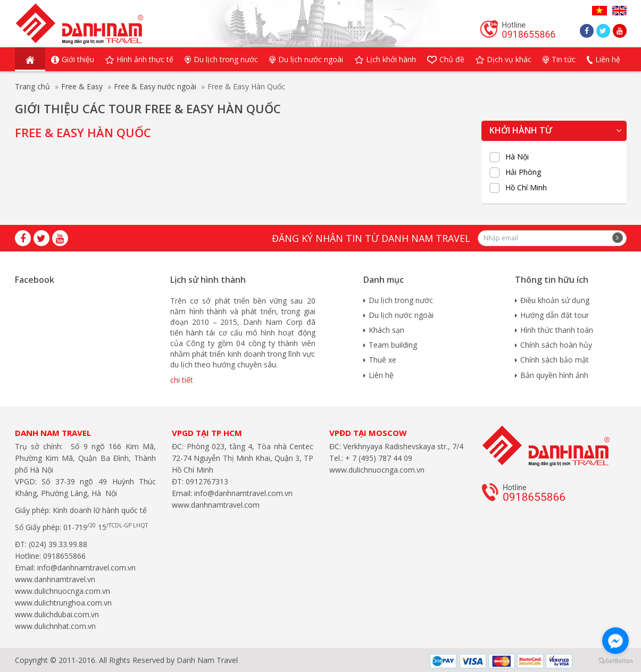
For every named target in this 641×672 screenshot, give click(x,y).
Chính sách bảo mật (555, 360)
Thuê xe (382, 360)
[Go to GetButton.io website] (615, 661)
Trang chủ (32, 86)
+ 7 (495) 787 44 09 (378, 458)
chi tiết (182, 380)
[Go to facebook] (615, 641)
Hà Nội (517, 157)
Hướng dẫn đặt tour (555, 315)
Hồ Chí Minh (526, 188)
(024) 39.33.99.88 (58, 544)
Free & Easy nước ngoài (155, 86)
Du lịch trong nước (401, 300)
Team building (393, 345)
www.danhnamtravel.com (216, 505)
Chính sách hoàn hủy (556, 345)
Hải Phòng (523, 172)
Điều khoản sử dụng (555, 300)
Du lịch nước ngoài (401, 315)
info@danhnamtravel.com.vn (85, 568)
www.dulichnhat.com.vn (55, 626)
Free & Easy (82, 86)
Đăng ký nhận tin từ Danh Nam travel (371, 238)
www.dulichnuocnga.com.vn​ (63, 591)
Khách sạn (386, 330)
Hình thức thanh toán (557, 330)
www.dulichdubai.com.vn (57, 614)
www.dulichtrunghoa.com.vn (63, 603)
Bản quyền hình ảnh (554, 375)
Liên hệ (381, 375)
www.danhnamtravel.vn (55, 579)
